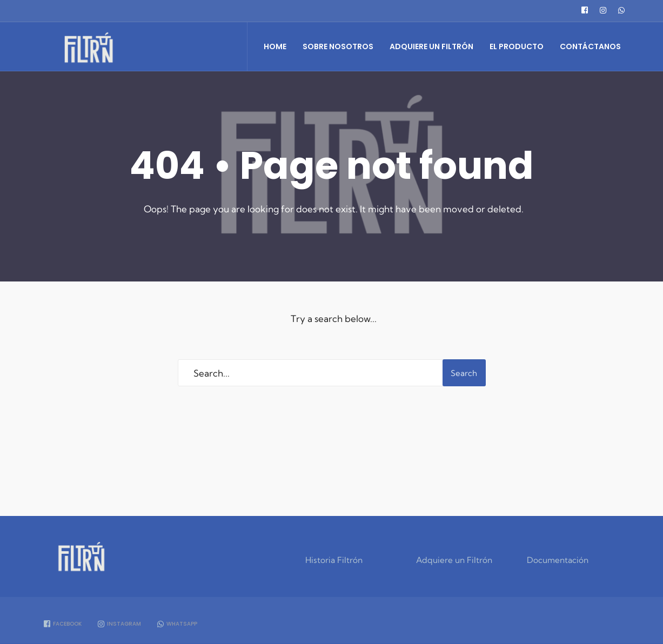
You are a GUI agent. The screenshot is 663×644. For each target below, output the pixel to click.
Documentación (558, 560)
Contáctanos (590, 46)
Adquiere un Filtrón (431, 46)
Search (464, 373)
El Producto (517, 46)
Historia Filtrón (334, 560)
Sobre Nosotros (338, 46)
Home (275, 46)
